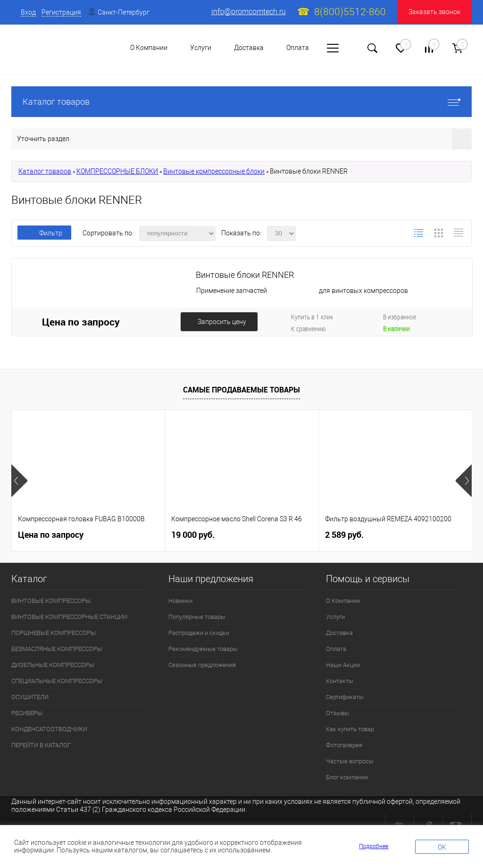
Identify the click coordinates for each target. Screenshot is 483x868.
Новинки (180, 601)
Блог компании (347, 777)
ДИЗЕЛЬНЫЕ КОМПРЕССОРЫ (53, 665)
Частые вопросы (350, 761)
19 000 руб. (193, 535)
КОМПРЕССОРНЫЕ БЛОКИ (117, 171)
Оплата (298, 48)
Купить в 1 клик (312, 317)
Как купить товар (350, 729)
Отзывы (337, 713)
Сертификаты (345, 697)
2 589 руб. (344, 535)
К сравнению (308, 329)
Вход (28, 12)
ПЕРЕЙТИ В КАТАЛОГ (41, 745)
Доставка (249, 48)
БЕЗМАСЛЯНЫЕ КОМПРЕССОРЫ (57, 649)
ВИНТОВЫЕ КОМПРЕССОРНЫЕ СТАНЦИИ (69, 617)
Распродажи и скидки (199, 633)
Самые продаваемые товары (241, 390)
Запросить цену (222, 322)
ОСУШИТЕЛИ (30, 697)
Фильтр (44, 233)
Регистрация (61, 12)
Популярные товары (197, 617)
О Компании (343, 601)
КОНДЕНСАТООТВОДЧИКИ (49, 729)
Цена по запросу (81, 322)
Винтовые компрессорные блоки (214, 171)
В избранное (400, 317)
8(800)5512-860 (350, 12)
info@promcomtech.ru (249, 12)
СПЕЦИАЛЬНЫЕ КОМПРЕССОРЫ (57, 681)
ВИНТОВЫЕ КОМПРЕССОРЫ (51, 601)
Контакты (340, 681)
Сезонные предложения (202, 665)
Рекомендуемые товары (203, 649)
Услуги (335, 617)
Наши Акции (343, 665)
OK (442, 847)
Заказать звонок (434, 12)
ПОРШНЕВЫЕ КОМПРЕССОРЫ (54, 633)
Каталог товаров (241, 102)
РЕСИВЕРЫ (27, 713)
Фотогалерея (344, 745)
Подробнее (374, 846)
